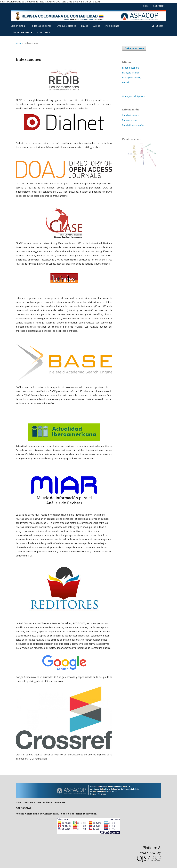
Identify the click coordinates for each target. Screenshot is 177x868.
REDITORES (44, 32)
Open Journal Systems (134, 96)
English (126, 82)
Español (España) (131, 68)
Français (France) (131, 73)
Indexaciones (112, 26)
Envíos (85, 26)
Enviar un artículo (134, 48)
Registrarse (159, 6)
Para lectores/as (130, 115)
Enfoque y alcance (66, 26)
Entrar (146, 6)
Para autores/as (130, 120)
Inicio (18, 43)
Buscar (159, 26)
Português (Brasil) (132, 77)
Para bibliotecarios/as (133, 125)
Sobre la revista (22, 32)
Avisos (97, 26)
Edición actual (18, 26)
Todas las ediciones (41, 26)
